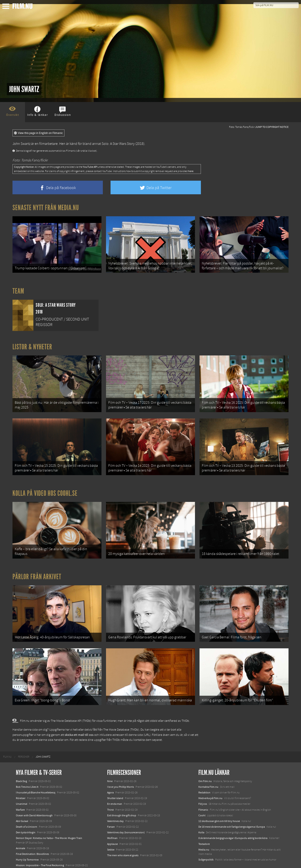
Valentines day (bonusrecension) (126, 815)
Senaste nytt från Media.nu (46, 208)
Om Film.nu (205, 764)
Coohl (202, 798)
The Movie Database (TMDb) (121, 713)
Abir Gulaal (22, 804)
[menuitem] (7, 740)
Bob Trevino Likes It (27, 770)
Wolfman (112, 821)
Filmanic (203, 793)
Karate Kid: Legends (27, 860)
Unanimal (22, 787)
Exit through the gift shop (122, 798)
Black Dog (21, 764)
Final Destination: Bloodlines (32, 837)
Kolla (201, 815)
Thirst (110, 793)
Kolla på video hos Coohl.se (45, 485)
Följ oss (203, 787)
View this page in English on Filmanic (38, 133)
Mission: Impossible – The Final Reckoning (40, 849)
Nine (110, 764)
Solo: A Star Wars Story (118, 144)
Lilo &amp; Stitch (26, 854)
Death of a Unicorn (27, 810)
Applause (112, 827)
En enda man (115, 787)
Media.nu (204, 833)
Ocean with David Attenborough (34, 798)
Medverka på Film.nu (210, 781)
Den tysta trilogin (26, 815)
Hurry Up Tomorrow (27, 843)
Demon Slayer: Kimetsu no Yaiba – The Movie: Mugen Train (49, 821)
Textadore (204, 827)
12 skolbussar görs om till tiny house (219, 804)
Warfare (20, 793)
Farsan (111, 810)
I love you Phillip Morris (121, 770)
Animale (21, 831)
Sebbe (111, 833)
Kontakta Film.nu (208, 770)
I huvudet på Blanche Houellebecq (36, 776)
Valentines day (115, 804)
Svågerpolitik (206, 843)
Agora (110, 776)
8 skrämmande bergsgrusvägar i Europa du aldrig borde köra (233, 821)
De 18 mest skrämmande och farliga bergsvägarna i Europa (232, 810)
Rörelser (21, 781)
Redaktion (204, 776)
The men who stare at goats (123, 838)
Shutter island (115, 781)
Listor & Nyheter (32, 344)
